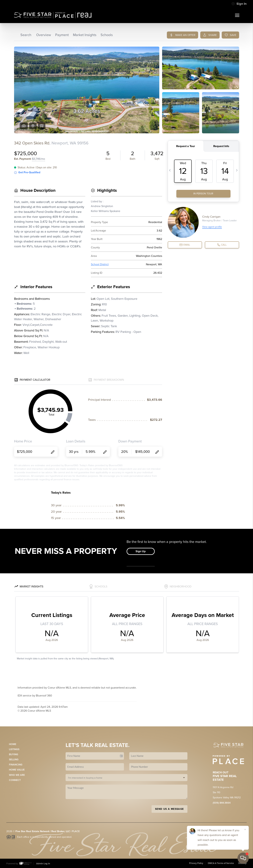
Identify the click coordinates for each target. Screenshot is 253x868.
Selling (14, 760)
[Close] (245, 829)
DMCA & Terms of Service (221, 863)
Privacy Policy (196, 863)
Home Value (17, 770)
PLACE (76, 831)
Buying (14, 754)
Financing (16, 765)
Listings (14, 749)
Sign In (239, 4)
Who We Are (17, 775)
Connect (15, 780)
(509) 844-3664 (222, 803)
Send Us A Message (169, 809)
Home (13, 744)
